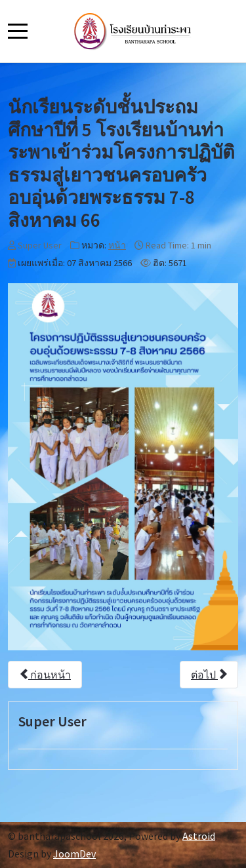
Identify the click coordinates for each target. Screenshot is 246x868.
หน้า (117, 245)
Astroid (199, 836)
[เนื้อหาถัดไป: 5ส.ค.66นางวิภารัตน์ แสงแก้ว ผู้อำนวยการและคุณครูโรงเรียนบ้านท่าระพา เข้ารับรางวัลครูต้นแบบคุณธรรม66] (209, 675)
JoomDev (74, 854)
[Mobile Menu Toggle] (18, 31)
